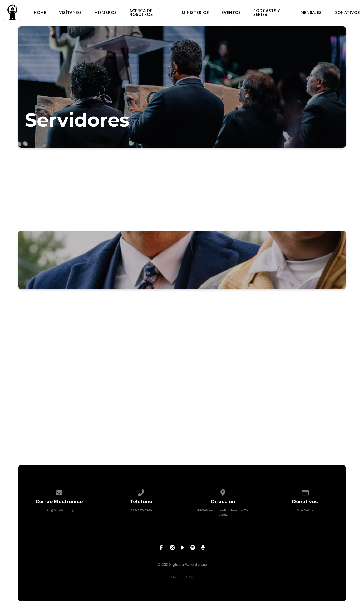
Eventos (231, 13)
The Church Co (182, 577)
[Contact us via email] (59, 492)
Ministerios (195, 13)
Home (40, 13)
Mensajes (311, 13)
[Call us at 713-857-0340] (141, 492)
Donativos (347, 13)
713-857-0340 (141, 510)
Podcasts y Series (267, 13)
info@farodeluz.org (59, 510)
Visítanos (70, 13)
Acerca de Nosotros (141, 13)
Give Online (305, 510)
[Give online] (305, 492)
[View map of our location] (223, 492)
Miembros (105, 13)
